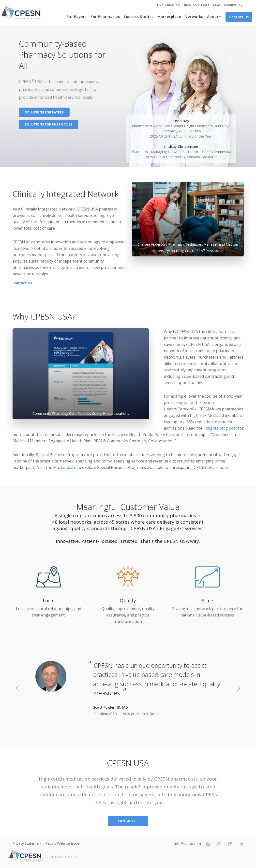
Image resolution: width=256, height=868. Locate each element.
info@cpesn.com (188, 844)
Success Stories (139, 16)
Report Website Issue (62, 843)
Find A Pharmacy (169, 6)
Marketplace (169, 16)
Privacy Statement (27, 843)
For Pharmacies (105, 16)
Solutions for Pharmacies (49, 124)
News (217, 6)
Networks (194, 16)
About (213, 16)
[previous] (17, 689)
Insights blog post (220, 428)
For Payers (77, 16)
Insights (230, 6)
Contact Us (22, 283)
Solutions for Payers (44, 112)
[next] (239, 689)
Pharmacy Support (197, 6)
